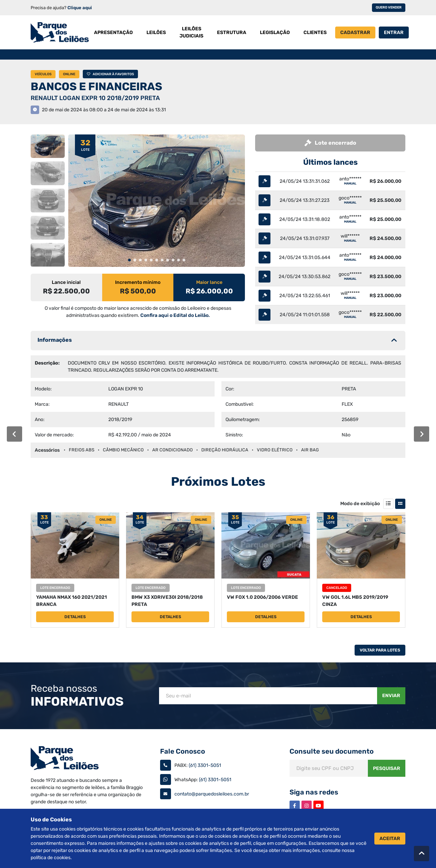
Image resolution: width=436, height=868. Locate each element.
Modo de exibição (360, 504)
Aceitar (390, 839)
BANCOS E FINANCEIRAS (96, 86)
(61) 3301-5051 (205, 765)
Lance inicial (66, 282)
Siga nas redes (314, 792)
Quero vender (389, 7)
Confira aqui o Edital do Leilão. (175, 315)
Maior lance (209, 282)
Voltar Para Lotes (380, 650)
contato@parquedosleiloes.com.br (212, 794)
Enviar (391, 696)
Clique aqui (80, 8)
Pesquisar (387, 768)
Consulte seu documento (332, 751)
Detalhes (75, 617)
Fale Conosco (183, 751)
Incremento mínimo (138, 282)
